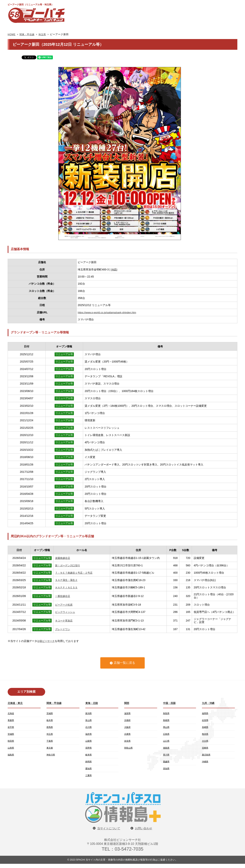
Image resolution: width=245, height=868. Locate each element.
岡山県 (167, 728)
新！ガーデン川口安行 (69, 565)
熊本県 (205, 735)
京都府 (128, 721)
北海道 (11, 714)
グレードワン (63, 629)
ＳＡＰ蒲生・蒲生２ (67, 580)
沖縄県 (205, 764)
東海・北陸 (92, 703)
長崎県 (205, 728)
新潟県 (89, 714)
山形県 (11, 750)
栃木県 (50, 721)
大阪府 (128, 728)
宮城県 (11, 735)
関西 (127, 703)
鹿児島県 (207, 757)
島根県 (167, 721)
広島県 (167, 735)
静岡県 (89, 764)
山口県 (167, 743)
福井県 (89, 735)
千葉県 (50, 743)
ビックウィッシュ (66, 612)
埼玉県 (44, 34)
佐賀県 (205, 721)
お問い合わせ (144, 832)
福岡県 (205, 714)
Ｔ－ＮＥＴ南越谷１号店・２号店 (75, 573)
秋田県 (11, 743)
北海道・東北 (16, 703)
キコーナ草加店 (65, 621)
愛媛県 (167, 764)
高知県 (167, 772)
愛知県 (89, 772)
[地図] (114, 269)
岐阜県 (89, 757)
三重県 (89, 779)
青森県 (11, 721)
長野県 (89, 750)
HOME (12, 34)
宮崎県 (205, 750)
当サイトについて (108, 832)
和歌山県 (129, 750)
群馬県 (50, 728)
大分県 (205, 743)
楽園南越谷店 (63, 558)
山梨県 (89, 743)
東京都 (50, 750)
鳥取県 (167, 714)
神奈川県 (51, 757)
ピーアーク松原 (65, 605)
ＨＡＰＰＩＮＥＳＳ (67, 587)
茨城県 (50, 714)
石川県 (89, 728)
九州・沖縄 (209, 703)
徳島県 (167, 750)
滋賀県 (128, 714)
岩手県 (11, 728)
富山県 (89, 721)
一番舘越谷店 (63, 596)
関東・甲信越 (28, 34)
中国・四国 (170, 703)
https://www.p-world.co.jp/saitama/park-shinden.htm (108, 312)
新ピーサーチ (48, 641)
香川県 (167, 757)
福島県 (11, 757)
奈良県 (128, 743)
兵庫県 (128, 735)
